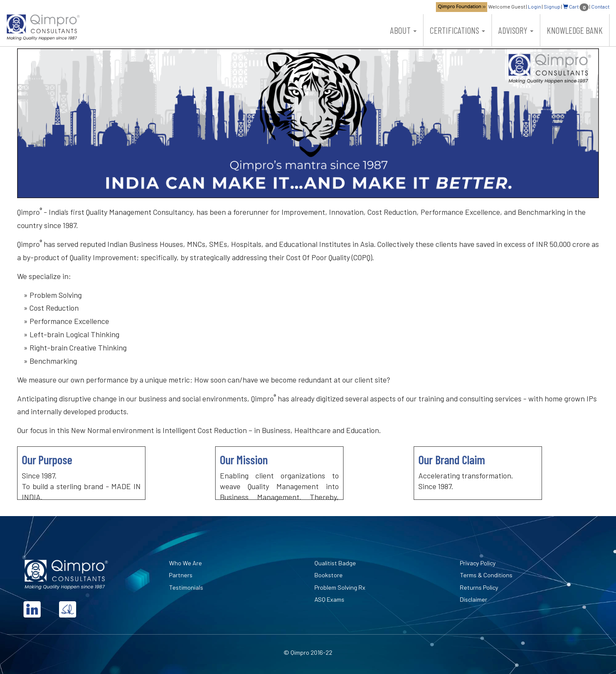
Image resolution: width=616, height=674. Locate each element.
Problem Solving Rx (340, 587)
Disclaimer (474, 599)
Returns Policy (479, 587)
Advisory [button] (516, 30)
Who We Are (185, 563)
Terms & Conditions (486, 575)
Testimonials (186, 587)
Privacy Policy (478, 563)
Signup (552, 6)
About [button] (403, 30)
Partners (181, 575)
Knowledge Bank (575, 30)
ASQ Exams (329, 599)
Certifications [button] (458, 30)
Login (535, 6)
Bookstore (329, 575)
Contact (600, 6)
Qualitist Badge (335, 563)
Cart (576, 6)
